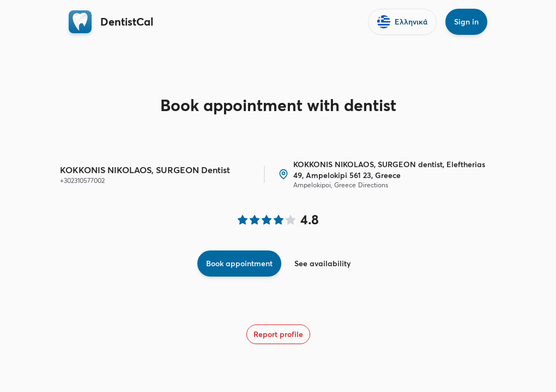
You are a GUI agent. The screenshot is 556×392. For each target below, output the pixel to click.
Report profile (278, 334)
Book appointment (239, 264)
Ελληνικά (402, 22)
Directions (373, 185)
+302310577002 (82, 180)
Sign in (466, 22)
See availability (322, 264)
